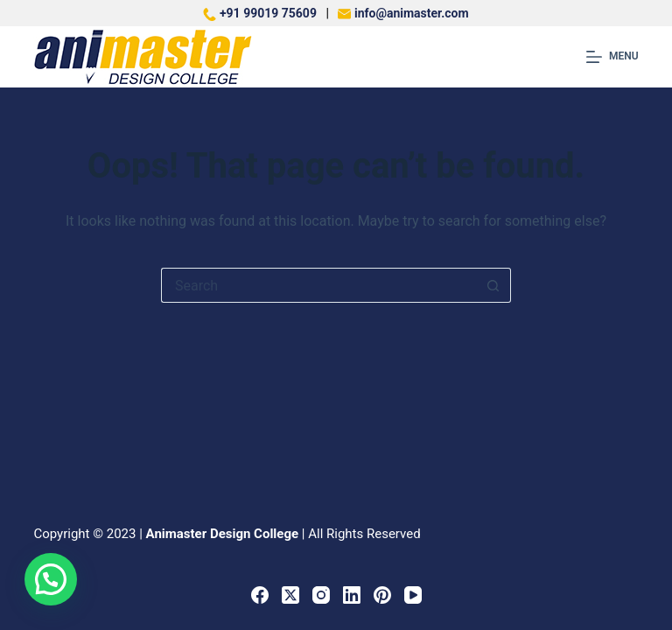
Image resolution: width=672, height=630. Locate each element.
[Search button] (493, 285)
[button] (51, 579)
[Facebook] (260, 595)
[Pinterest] (382, 595)
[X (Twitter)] (290, 595)
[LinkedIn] (352, 595)
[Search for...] (318, 285)
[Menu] (612, 57)
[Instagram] (321, 595)
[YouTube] (413, 595)
